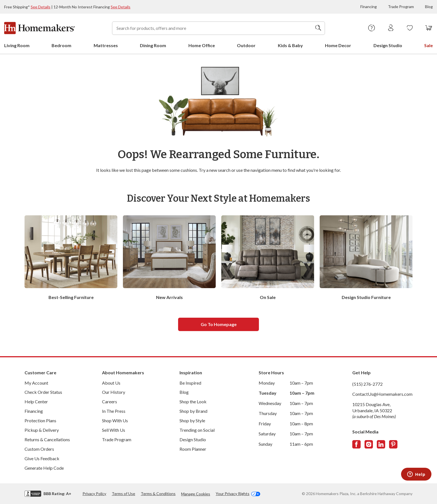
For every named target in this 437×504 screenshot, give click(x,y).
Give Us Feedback (42, 458)
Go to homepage (219, 324)
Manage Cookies (196, 494)
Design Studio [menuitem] (388, 45)
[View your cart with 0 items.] (429, 28)
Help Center (36, 401)
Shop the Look (193, 401)
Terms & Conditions (158, 494)
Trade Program (401, 7)
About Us (111, 383)
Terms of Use (123, 494)
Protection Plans (40, 420)
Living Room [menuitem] (17, 45)
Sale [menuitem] (428, 45)
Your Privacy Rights (238, 494)
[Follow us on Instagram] (369, 444)
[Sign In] (391, 28)
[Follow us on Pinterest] (393, 444)
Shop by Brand (193, 411)
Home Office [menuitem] (202, 45)
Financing (369, 7)
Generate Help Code (44, 468)
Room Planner (193, 449)
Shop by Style (192, 420)
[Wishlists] (410, 28)
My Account (36, 383)
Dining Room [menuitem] (153, 45)
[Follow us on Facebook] (356, 444)
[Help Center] (372, 28)
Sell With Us (114, 430)
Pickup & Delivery (42, 430)
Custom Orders (39, 449)
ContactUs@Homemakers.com (382, 394)
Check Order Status (43, 392)
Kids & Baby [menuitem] (290, 45)
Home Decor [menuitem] (338, 45)
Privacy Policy (94, 494)
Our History (114, 392)
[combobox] (219, 28)
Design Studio (193, 439)
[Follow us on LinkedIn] (381, 444)
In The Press (114, 411)
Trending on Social (197, 430)
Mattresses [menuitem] (106, 45)
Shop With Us (115, 420)
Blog (429, 7)
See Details (41, 7)
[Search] (318, 28)
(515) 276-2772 (367, 384)
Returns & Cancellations (47, 439)
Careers (110, 401)
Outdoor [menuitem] (246, 45)
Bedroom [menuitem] (61, 45)
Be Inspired (190, 383)
